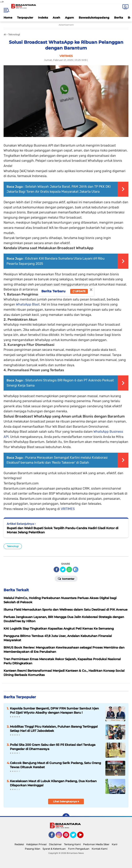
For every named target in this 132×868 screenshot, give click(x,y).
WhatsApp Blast (28, 304)
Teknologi (13, 546)
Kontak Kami (99, 849)
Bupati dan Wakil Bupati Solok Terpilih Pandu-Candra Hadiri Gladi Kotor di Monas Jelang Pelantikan (63, 530)
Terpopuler (25, 18)
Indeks (43, 18)
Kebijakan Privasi (36, 844)
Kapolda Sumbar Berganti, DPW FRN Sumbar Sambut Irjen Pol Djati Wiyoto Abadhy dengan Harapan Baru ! (54, 710)
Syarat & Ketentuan (54, 849)
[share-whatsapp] (69, 569)
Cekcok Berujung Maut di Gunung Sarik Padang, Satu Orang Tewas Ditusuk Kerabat (55, 765)
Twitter (75, 837)
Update (79, 291)
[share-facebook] (56, 569)
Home (8, 18)
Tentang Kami (72, 844)
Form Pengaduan (79, 849)
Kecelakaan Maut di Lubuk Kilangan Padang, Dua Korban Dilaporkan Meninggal (53, 783)
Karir (115, 844)
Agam (69, 18)
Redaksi (19, 844)
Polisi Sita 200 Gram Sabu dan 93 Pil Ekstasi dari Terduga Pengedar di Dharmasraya (53, 747)
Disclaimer (55, 844)
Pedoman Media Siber (96, 844)
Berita (119, 18)
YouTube (83, 837)
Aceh (56, 18)
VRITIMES (68, 509)
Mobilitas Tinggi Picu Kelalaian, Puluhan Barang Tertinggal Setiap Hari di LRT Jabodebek (54, 729)
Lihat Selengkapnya (66, 801)
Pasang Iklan (33, 849)
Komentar (66, 578)
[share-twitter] (63, 569)
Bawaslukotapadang (94, 18)
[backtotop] (66, 817)
